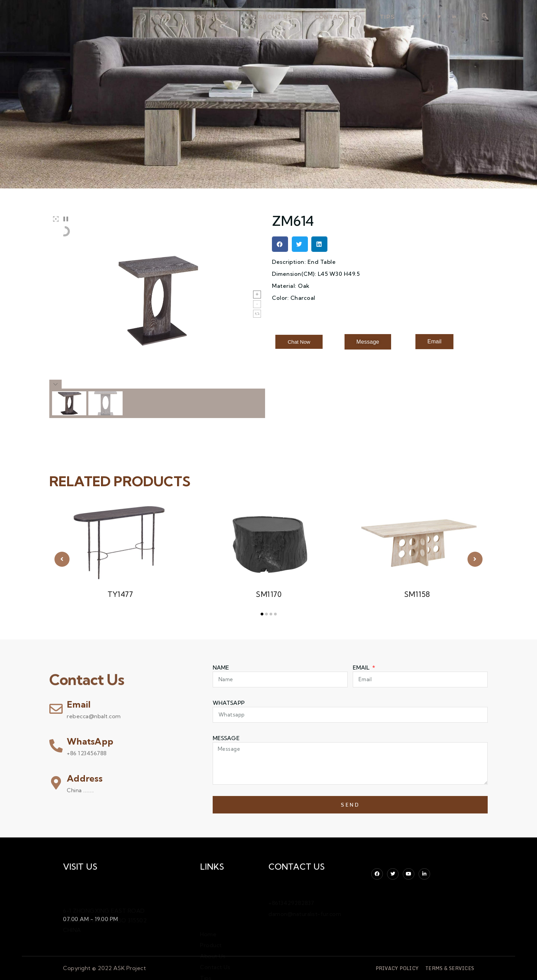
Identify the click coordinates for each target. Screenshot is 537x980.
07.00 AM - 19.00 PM (91, 918)
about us (275, 17)
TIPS (387, 17)
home (160, 17)
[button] (280, 244)
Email (79, 704)
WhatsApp (90, 741)
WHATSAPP (229, 703)
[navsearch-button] (485, 17)
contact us (336, 17)
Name (221, 667)
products (214, 17)
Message (226, 738)
